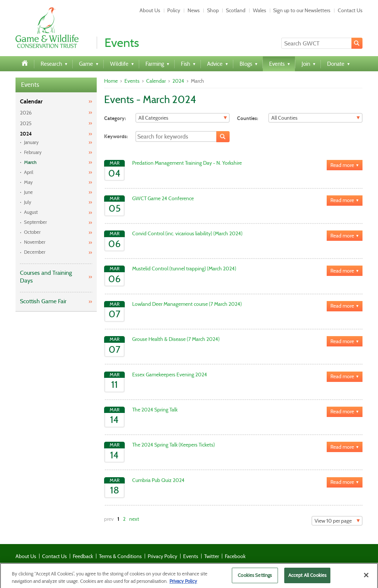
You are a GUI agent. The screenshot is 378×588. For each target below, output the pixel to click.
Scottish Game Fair (43, 301)
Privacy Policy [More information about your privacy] (183, 584)
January (31, 142)
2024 (26, 134)
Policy (174, 10)
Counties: (248, 118)
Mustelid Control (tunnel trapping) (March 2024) (184, 269)
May (28, 182)
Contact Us (350, 10)
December (35, 252)
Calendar (31, 101)
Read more (342, 165)
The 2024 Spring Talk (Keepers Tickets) (173, 445)
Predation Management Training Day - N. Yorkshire (187, 163)
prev (109, 519)
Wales (260, 10)
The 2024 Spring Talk (155, 410)
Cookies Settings (255, 578)
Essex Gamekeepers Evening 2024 (170, 375)
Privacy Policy (162, 556)
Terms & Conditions (120, 556)
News (194, 10)
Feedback (83, 556)
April (29, 172)
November (35, 242)
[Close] (366, 578)
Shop (213, 10)
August (31, 212)
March (30, 163)
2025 (26, 123)
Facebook (235, 556)
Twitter (212, 556)
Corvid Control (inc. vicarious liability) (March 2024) (187, 233)
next (134, 519)
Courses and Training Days (46, 277)
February (33, 152)
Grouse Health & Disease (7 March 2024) (176, 339)
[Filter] (183, 118)
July (28, 202)
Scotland (236, 10)
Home (111, 81)
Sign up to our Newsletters (302, 10)
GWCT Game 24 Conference (163, 198)
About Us (150, 10)
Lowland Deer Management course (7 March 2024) (187, 304)
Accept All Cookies (307, 578)
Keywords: (116, 136)
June (28, 192)
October (32, 232)
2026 (26, 113)
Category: (115, 118)
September (35, 222)
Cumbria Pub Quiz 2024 (158, 480)
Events (30, 85)
